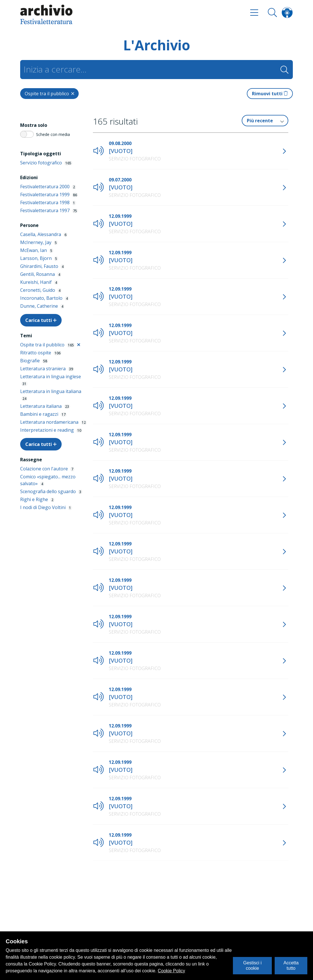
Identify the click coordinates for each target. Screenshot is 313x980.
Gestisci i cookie (252, 965)
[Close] (49, 94)
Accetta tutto (291, 965)
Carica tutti (41, 320)
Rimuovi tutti (270, 94)
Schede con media (53, 134)
